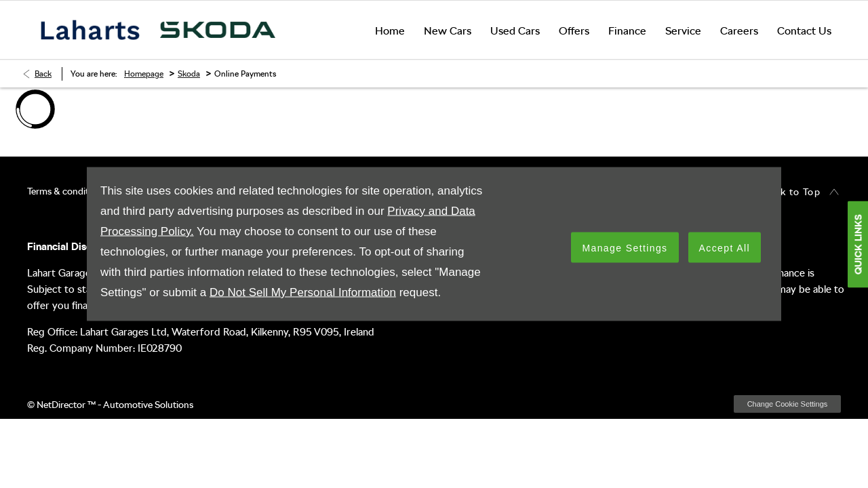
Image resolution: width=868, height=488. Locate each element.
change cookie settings (787, 404)
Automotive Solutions (148, 405)
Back (43, 74)
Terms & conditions (66, 191)
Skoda (189, 74)
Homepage (144, 74)
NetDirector (62, 405)
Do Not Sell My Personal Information (303, 292)
